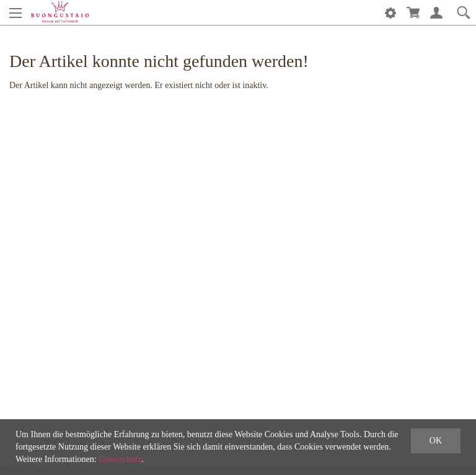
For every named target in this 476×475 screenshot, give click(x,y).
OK (436, 441)
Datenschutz (120, 459)
